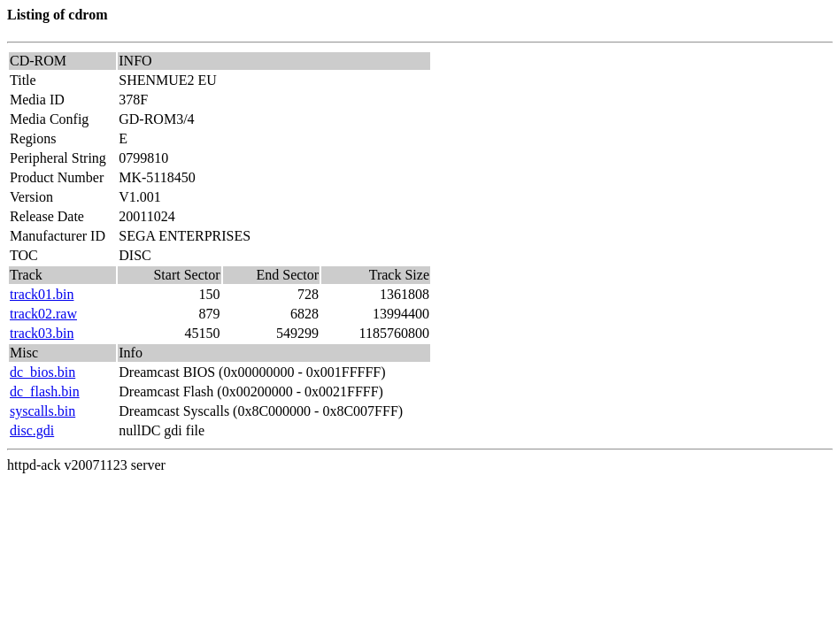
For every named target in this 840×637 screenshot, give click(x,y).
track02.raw (43, 314)
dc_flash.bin (45, 391)
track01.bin (42, 294)
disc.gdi (32, 430)
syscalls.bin (42, 411)
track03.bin (42, 333)
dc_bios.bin (42, 372)
